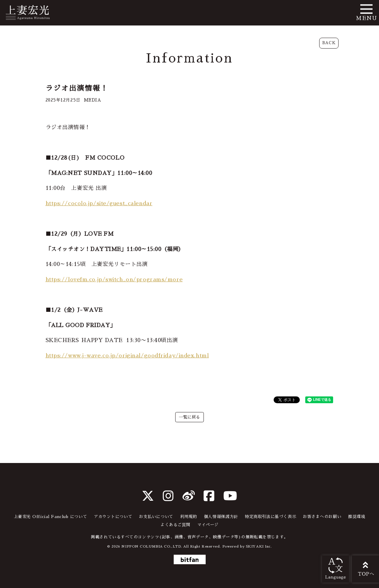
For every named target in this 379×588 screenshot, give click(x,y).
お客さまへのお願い (322, 517)
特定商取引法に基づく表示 (270, 517)
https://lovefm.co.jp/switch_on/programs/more (114, 280)
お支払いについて (156, 517)
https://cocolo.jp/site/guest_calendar (99, 203)
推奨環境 (357, 517)
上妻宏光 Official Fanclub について (51, 517)
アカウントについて (113, 517)
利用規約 (189, 517)
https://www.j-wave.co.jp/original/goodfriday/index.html (127, 356)
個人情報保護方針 (221, 517)
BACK (329, 43)
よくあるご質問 (175, 525)
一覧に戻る (189, 417)
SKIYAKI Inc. (259, 546)
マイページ (208, 525)
